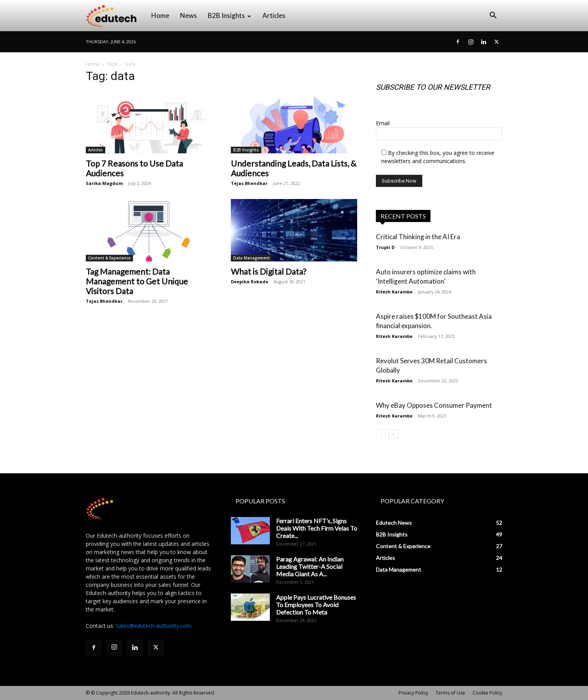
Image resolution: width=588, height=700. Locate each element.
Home (160, 15)
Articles (274, 15)
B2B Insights (229, 15)
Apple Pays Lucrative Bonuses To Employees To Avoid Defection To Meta (316, 605)
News (189, 15)
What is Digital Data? (268, 271)
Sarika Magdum (104, 183)
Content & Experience (109, 258)
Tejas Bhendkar (249, 183)
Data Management (251, 258)
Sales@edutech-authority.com (154, 626)
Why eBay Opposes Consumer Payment (434, 405)
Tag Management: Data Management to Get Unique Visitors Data (137, 281)
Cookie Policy (487, 693)
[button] (493, 16)
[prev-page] (381, 434)
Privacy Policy (413, 693)
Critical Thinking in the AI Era (418, 237)
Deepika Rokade (250, 282)
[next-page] (393, 434)
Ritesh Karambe (394, 292)
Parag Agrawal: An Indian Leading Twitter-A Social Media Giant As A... (310, 566)
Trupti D (385, 247)
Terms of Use (450, 693)
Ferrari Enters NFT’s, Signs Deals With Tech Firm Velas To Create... (317, 528)
